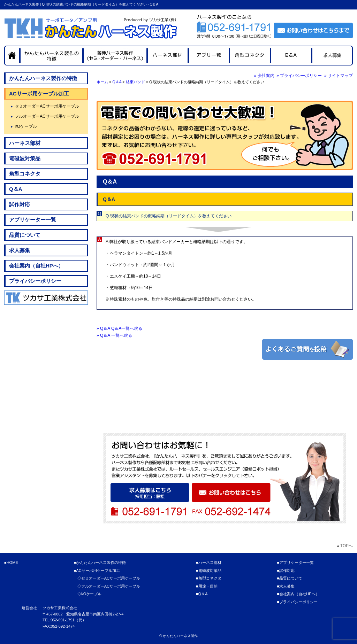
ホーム (102, 82)
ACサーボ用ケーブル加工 (39, 94)
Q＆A (117, 82)
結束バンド (135, 82)
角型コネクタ (25, 174)
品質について (25, 235)
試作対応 (20, 204)
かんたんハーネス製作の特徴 (43, 78)
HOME (12, 562)
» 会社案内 (264, 76)
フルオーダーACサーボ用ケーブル (47, 116)
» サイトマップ (339, 76)
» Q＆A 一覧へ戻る (114, 335)
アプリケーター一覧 (33, 220)
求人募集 (20, 250)
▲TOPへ (344, 546)
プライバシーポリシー (35, 281)
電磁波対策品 (25, 158)
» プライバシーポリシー (299, 76)
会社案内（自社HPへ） (36, 266)
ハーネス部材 (25, 143)
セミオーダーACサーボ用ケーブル (47, 106)
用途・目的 (208, 586)
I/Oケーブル (26, 126)
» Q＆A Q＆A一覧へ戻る (119, 328)
